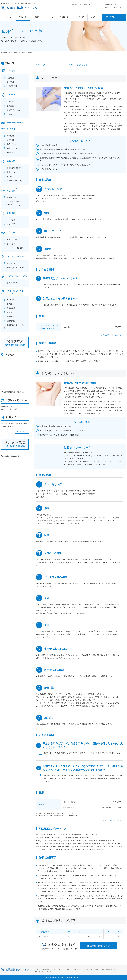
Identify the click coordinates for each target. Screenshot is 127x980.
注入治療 (11, 233)
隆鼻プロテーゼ (13, 172)
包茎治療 (10, 102)
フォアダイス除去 (14, 110)
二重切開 (10, 82)
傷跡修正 (10, 304)
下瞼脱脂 (10, 153)
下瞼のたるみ (12, 148)
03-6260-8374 (60, 944)
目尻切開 (10, 140)
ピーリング (11, 220)
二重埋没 (10, 78)
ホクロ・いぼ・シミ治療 (14, 190)
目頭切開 (10, 136)
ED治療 (10, 114)
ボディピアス (12, 283)
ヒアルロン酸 (12, 240)
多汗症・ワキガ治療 (16, 256)
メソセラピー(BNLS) (15, 248)
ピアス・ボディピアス (17, 276)
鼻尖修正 (10, 176)
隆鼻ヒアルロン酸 (14, 168)
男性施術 (11, 94)
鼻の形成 (11, 161)
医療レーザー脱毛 (15, 122)
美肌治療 (11, 213)
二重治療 (11, 71)
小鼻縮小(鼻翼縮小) (14, 181)
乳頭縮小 (10, 317)
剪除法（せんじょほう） (79, 65)
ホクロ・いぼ (12, 197)
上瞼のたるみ (12, 144)
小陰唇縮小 (11, 321)
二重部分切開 (12, 86)
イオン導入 (11, 224)
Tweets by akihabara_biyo (11, 456)
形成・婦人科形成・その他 (16, 292)
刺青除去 (10, 312)
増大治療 (10, 106)
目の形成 (11, 129)
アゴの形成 (11, 300)
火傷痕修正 (11, 308)
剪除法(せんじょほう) (15, 268)
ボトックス (42, 65)
